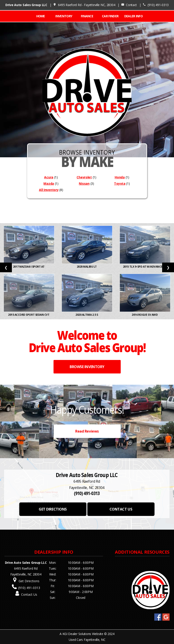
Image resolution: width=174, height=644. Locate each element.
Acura (49, 177)
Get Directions (29, 581)
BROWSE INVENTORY (87, 367)
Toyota (120, 183)
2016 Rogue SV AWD (145, 315)
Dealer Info (133, 16)
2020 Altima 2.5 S (87, 315)
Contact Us (29, 594)
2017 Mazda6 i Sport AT (29, 267)
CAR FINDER (110, 16)
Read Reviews (87, 431)
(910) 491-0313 (156, 5)
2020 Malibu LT (87, 267)
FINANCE (87, 16)
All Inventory (49, 190)
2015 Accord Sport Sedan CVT (29, 315)
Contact (129, 5)
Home (41, 16)
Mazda (49, 183)
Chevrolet (84, 177)
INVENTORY (64, 16)
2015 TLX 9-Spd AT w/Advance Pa (145, 267)
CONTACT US (121, 509)
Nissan (84, 183)
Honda (120, 177)
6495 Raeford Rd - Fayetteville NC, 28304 (84, 5)
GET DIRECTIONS (53, 509)
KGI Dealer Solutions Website (83, 634)
